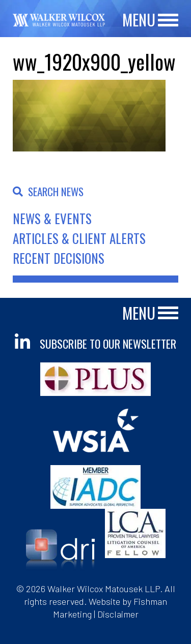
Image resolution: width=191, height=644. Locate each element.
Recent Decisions (59, 258)
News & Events (52, 218)
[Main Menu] (168, 21)
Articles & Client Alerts (79, 238)
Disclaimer (118, 614)
